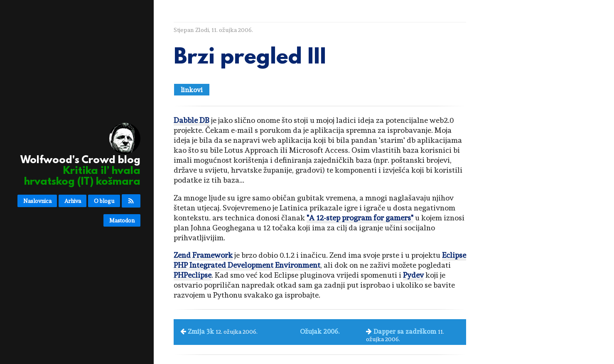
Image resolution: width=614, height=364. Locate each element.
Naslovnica (37, 201)
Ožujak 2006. (320, 331)
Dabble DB (192, 120)
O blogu (104, 201)
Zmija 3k (201, 331)
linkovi (192, 90)
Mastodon (122, 220)
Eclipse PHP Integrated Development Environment (320, 260)
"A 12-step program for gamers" (360, 218)
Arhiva (73, 201)
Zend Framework (203, 255)
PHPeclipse (193, 275)
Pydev (413, 275)
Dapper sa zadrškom (405, 331)
